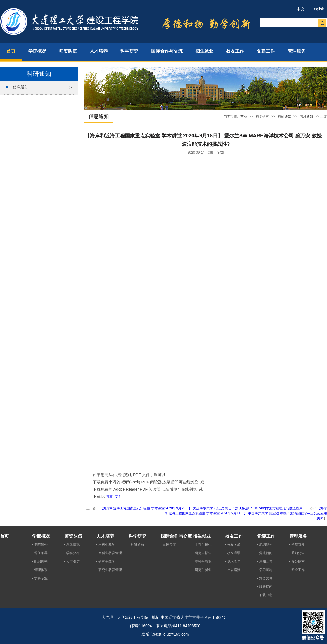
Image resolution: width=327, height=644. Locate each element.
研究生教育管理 (110, 570)
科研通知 (285, 116)
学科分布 (73, 553)
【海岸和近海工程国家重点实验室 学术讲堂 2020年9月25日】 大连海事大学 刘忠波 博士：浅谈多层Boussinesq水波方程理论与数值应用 (201, 508)
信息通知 (21, 87)
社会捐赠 (234, 570)
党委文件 (266, 578)
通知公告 (266, 561)
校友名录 (234, 545)
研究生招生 (203, 553)
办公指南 (298, 561)
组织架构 (266, 545)
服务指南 (266, 587)
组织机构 (41, 561)
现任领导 (41, 553)
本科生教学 (107, 545)
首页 (244, 116)
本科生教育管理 (110, 553)
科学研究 (262, 116)
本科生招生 (203, 545)
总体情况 (73, 545)
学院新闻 (298, 545)
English (318, 9)
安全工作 (298, 570)
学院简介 (41, 545)
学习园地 (266, 570)
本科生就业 (203, 561)
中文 (301, 9)
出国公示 (169, 545)
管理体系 (41, 570)
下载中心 (266, 595)
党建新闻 (266, 553)
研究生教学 (107, 561)
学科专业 (41, 578)
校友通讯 (234, 553)
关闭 (320, 518)
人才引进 (73, 561)
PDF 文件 (114, 497)
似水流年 (234, 561)
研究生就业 (203, 570)
